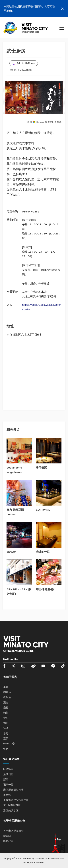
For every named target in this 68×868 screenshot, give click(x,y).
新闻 (6, 779)
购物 (6, 713)
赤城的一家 (43, 552)
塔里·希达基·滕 (45, 589)
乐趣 (6, 733)
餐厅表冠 (41, 468)
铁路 (6, 749)
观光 (6, 702)
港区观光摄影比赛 (13, 790)
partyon (12, 552)
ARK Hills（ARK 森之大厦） (19, 592)
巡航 (6, 738)
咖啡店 (7, 692)
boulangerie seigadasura (15, 470)
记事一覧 (8, 785)
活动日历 (8, 774)
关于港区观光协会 (13, 831)
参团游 (7, 795)
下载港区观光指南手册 (16, 800)
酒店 (6, 723)
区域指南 (8, 769)
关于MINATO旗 (12, 805)
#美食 (13, 70)
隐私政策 (8, 841)
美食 (6, 687)
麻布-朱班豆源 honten (15, 512)
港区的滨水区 (11, 810)
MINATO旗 (9, 744)
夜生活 (7, 697)
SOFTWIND (43, 510)
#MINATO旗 (25, 70)
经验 (6, 708)
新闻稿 (7, 836)
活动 (6, 728)
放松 (6, 718)
